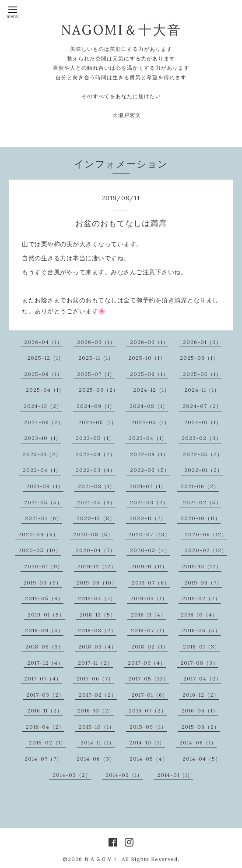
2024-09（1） (96, 406)
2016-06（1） (200, 710)
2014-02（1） (124, 775)
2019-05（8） (44, 598)
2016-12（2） (201, 695)
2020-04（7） (96, 550)
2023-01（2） (42, 454)
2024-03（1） (151, 422)
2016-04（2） (45, 727)
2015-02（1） (47, 742)
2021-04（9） (96, 502)
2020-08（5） (93, 534)
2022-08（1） (149, 454)
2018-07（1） (149, 630)
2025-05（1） (202, 374)
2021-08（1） (96, 486)
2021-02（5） (202, 502)
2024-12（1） (151, 390)
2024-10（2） (43, 406)
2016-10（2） (96, 710)
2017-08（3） (199, 663)
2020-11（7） (148, 518)
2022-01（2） (203, 470)
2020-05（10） (40, 550)
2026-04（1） (43, 342)
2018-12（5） (98, 615)
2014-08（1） (198, 742)
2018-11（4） (149, 615)
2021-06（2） (200, 486)
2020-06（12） (206, 534)
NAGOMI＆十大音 (121, 30)
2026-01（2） (202, 342)
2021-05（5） (43, 502)
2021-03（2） (149, 502)
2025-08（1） (43, 374)
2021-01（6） (44, 518)
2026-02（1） (149, 342)
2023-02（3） (202, 438)
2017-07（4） (43, 678)
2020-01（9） (44, 566)
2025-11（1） (96, 358)
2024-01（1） (203, 422)
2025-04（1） (45, 390)
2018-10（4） (199, 615)
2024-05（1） (98, 422)
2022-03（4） (96, 470)
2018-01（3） (202, 647)
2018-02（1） (150, 647)
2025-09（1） (199, 358)
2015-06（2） (200, 727)
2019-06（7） (203, 583)
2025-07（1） (96, 374)
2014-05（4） (149, 759)
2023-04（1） (148, 438)
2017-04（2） (202, 678)
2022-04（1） (42, 470)
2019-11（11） (149, 566)
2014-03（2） (72, 775)
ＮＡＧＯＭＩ (101, 859)
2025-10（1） (147, 358)
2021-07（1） (148, 486)
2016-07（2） (148, 710)
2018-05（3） (45, 647)
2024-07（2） (202, 406)
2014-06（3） (96, 759)
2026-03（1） (96, 342)
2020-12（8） (96, 518)
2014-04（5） (202, 759)
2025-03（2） (99, 390)
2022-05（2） (203, 454)
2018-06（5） (201, 630)
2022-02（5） (150, 470)
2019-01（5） (46, 615)
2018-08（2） (97, 630)
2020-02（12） (206, 550)
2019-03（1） (149, 598)
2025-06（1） (149, 374)
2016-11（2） (45, 710)
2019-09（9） (42, 583)
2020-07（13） (149, 534)
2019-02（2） (201, 598)
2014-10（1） (147, 742)
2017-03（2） (45, 695)
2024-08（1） (149, 406)
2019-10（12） (202, 566)
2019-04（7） (97, 598)
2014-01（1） (175, 775)
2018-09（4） (44, 630)
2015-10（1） (97, 727)
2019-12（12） (97, 566)
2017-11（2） (95, 663)
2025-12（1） (46, 358)
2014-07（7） (43, 759)
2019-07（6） (151, 583)
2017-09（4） (147, 663)
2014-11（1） (98, 742)
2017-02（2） (98, 695)
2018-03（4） (98, 647)
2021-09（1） (45, 486)
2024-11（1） (202, 390)
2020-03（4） (150, 550)
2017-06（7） (95, 678)
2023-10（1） (43, 438)
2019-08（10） (97, 583)
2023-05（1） (95, 438)
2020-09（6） (39, 534)
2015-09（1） (148, 727)
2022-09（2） (96, 454)
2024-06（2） (44, 422)
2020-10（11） (201, 518)
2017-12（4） (45, 663)
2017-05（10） (149, 678)
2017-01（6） (150, 695)
